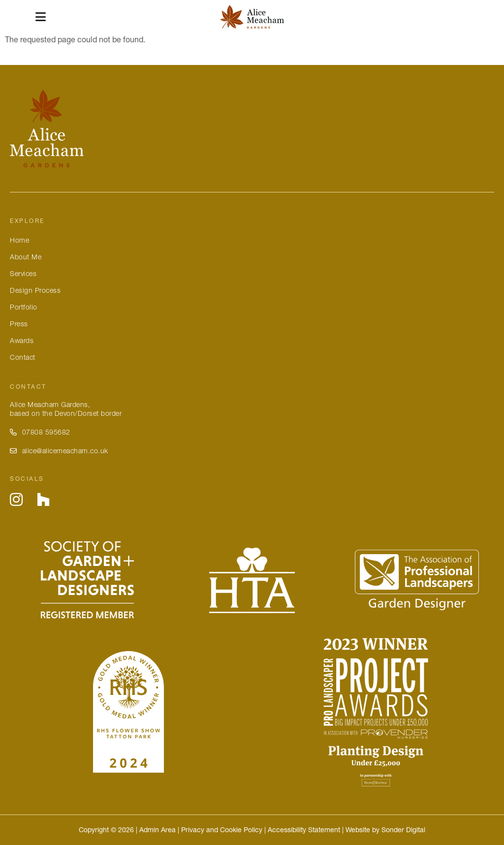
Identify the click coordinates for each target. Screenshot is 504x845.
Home (19, 240)
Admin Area (157, 830)
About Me (26, 257)
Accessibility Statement (304, 830)
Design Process (35, 290)
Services (23, 274)
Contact (23, 357)
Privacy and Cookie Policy (222, 830)
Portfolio (24, 307)
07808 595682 (40, 432)
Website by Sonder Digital (385, 830)
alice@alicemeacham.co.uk (59, 451)
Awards (22, 341)
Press (19, 324)
